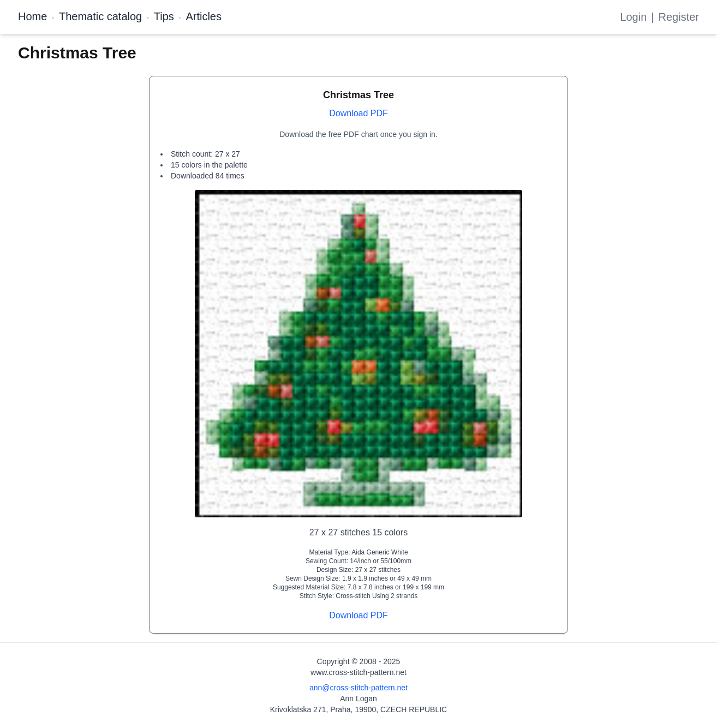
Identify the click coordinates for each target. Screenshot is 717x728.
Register (679, 17)
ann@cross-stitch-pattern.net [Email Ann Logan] (358, 688)
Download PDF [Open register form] (358, 113)
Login (633, 17)
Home (32, 16)
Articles (204, 16)
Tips (164, 16)
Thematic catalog (100, 16)
